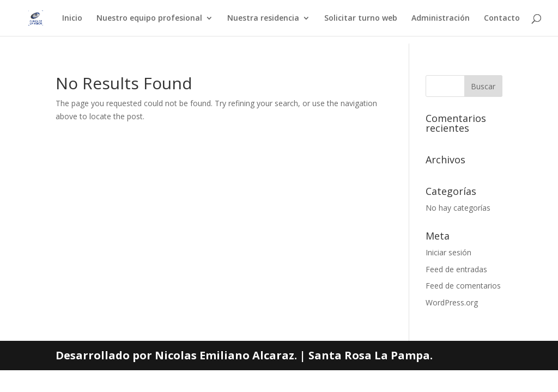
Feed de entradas (456, 269)
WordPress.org (452, 302)
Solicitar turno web (361, 19)
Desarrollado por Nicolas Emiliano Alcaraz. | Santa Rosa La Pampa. (244, 355)
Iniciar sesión (448, 252)
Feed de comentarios (463, 286)
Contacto (502, 19)
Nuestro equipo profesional (149, 19)
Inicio (72, 19)
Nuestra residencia (263, 19)
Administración (441, 19)
